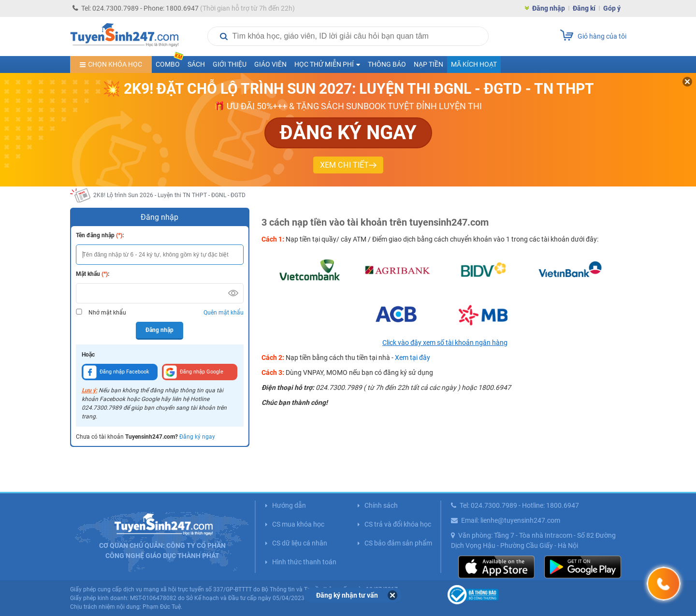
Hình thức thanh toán (304, 562)
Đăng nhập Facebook (116, 372)
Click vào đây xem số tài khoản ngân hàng (445, 343)
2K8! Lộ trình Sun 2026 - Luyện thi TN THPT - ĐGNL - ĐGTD (169, 195)
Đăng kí (584, 8)
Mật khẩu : (93, 274)
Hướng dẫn (289, 505)
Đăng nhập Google (193, 372)
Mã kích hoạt (474, 64)
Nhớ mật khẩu (107, 313)
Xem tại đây (413, 358)
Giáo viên (270, 64)
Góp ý (612, 8)
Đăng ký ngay (197, 437)
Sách (196, 64)
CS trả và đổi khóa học (398, 524)
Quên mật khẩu (224, 313)
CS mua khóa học (298, 524)
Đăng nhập (549, 8)
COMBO (170, 62)
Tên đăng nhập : (100, 235)
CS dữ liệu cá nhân (300, 543)
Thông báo (387, 64)
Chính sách (381, 505)
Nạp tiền (428, 64)
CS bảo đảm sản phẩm (398, 543)
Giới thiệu (230, 64)
